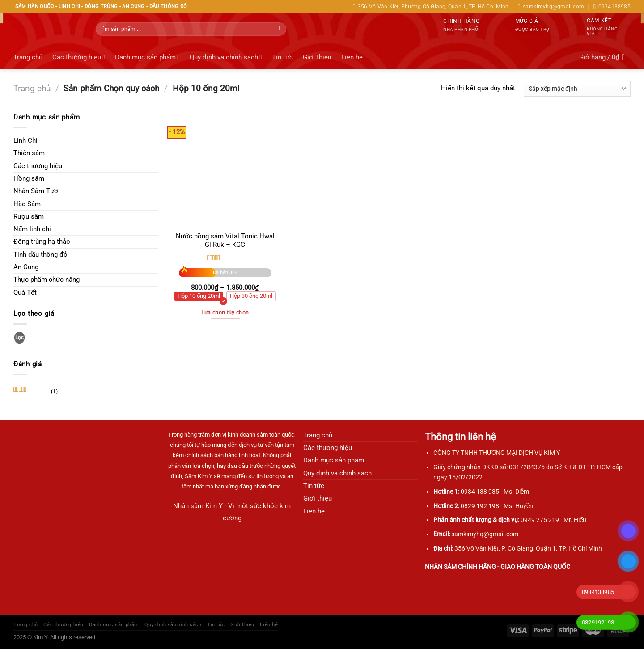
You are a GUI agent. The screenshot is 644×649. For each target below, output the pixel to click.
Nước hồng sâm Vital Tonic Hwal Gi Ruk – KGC (225, 240)
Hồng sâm (29, 178)
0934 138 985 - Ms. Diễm (495, 492)
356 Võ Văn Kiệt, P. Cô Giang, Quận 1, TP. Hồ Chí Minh (528, 549)
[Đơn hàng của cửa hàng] (577, 88)
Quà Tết (25, 293)
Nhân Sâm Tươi (37, 191)
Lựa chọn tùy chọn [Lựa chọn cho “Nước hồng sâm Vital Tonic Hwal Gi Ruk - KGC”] (225, 313)
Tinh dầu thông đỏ (40, 255)
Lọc (19, 337)
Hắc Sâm (27, 204)
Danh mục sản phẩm (147, 57)
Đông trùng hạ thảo (42, 242)
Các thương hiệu (79, 57)
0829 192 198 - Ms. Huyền (497, 506)
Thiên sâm (29, 153)
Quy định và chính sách (226, 57)
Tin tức (282, 57)
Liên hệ (352, 57)
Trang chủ (28, 57)
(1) (36, 391)
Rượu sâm (29, 216)
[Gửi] (279, 29)
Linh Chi (25, 140)
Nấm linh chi (32, 229)
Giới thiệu (317, 57)
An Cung (26, 267)
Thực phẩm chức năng (47, 280)
